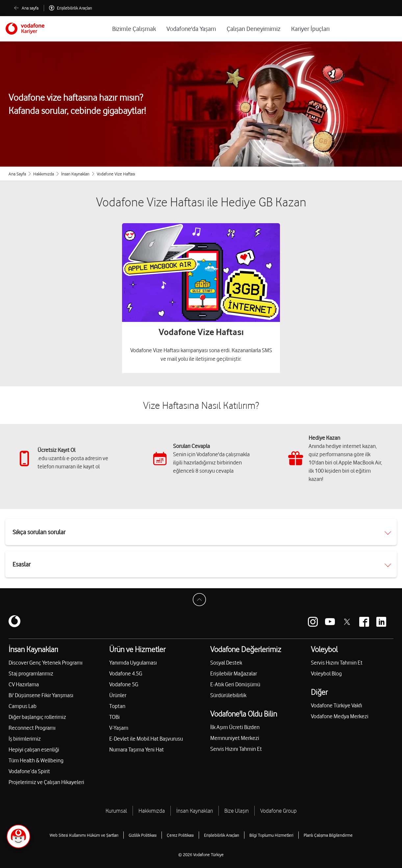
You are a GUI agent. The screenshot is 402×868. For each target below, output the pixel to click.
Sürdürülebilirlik (228, 695)
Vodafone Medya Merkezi (340, 716)
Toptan (117, 706)
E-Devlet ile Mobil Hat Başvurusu (146, 739)
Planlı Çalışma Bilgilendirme (328, 835)
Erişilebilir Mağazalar (234, 673)
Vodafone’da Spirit (29, 771)
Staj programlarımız (31, 673)
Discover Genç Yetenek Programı (46, 663)
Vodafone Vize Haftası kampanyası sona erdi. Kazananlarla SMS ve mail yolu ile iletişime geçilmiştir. (201, 355)
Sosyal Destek (226, 663)
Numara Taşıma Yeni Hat (137, 750)
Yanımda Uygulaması (133, 663)
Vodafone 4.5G (126, 673)
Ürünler (118, 695)
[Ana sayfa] (26, 8)
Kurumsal (116, 811)
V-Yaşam (119, 728)
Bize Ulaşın (237, 811)
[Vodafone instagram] (313, 622)
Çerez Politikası (180, 835)
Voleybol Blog (326, 673)
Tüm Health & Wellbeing (36, 760)
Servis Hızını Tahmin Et (236, 749)
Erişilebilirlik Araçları (222, 835)
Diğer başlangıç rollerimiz (37, 717)
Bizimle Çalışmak (134, 29)
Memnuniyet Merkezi (235, 738)
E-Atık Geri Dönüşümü (235, 684)
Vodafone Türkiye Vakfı (337, 705)
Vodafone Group (278, 811)
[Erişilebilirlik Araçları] (71, 8)
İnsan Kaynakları (75, 174)
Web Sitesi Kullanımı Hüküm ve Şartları (84, 835)
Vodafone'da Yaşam (191, 29)
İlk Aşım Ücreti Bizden (235, 727)
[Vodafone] (25, 29)
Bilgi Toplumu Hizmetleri (271, 835)
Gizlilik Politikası (143, 835)
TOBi (114, 717)
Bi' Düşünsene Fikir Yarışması (41, 695)
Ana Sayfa (17, 174)
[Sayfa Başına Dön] (201, 601)
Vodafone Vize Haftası (201, 332)
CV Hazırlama (24, 684)
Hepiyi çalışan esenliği (34, 750)
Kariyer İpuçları (310, 29)
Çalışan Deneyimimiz (254, 29)
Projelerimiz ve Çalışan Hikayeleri (46, 782)
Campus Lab (23, 706)
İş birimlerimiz (25, 739)
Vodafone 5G (124, 684)
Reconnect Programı (32, 728)
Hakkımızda (44, 174)
